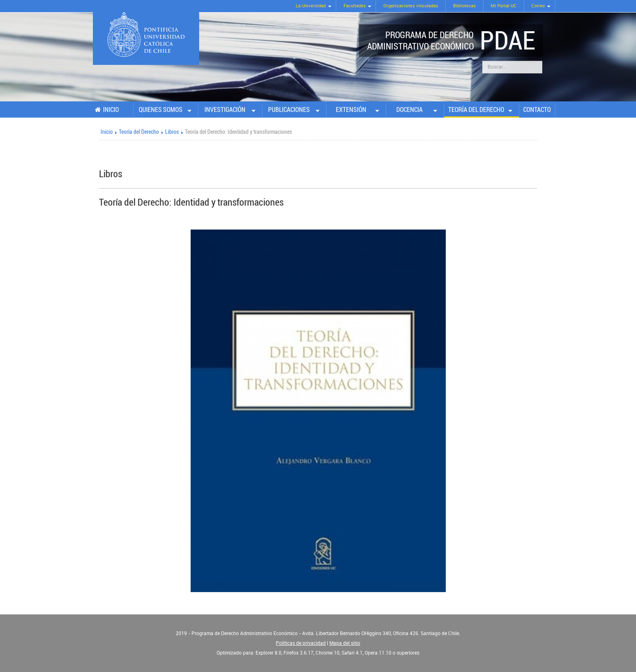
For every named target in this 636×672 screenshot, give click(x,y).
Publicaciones (289, 109)
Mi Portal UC (504, 6)
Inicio (111, 109)
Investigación (225, 109)
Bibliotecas (464, 6)
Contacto (537, 109)
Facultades (355, 6)
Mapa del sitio (345, 643)
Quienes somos (161, 109)
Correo (538, 6)
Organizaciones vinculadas (411, 6)
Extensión (351, 109)
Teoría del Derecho (476, 109)
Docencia (409, 109)
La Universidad (311, 6)
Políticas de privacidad (301, 643)
